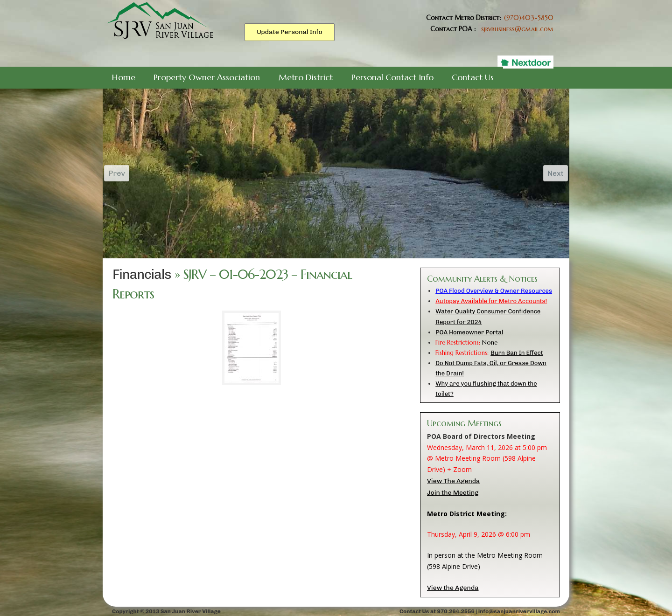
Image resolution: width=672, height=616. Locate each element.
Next (555, 173)
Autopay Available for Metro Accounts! (491, 301)
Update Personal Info (290, 32)
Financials (142, 274)
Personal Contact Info (392, 77)
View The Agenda (453, 481)
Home (124, 77)
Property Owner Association (207, 77)
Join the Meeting (453, 493)
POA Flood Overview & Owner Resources (494, 291)
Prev (118, 173)
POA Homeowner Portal (469, 332)
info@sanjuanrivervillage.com (519, 611)
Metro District (306, 77)
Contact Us (473, 77)
